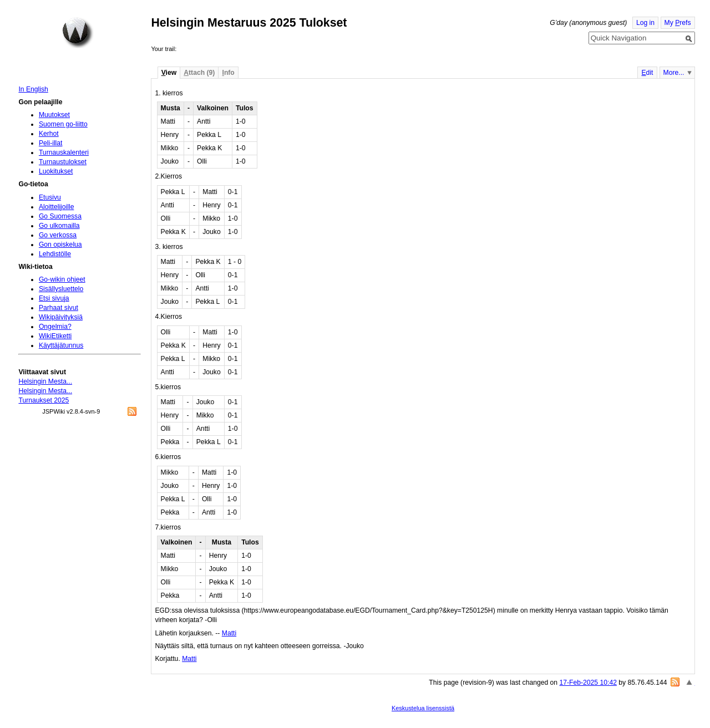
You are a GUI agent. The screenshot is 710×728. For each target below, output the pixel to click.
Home (78, 33)
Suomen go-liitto (63, 124)
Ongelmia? (55, 327)
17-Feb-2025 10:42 (588, 683)
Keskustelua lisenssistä (423, 708)
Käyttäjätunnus (61, 345)
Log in (645, 23)
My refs (678, 23)
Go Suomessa (60, 216)
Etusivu (50, 197)
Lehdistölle (55, 254)
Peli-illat (51, 143)
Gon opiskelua (60, 245)
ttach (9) (199, 73)
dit (647, 73)
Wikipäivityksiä (61, 317)
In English (33, 89)
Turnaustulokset (63, 162)
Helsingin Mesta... (45, 381)
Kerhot (49, 134)
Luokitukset (56, 171)
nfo (229, 73)
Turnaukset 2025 (44, 400)
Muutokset (54, 115)
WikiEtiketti (55, 336)
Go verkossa (58, 235)
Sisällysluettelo (61, 289)
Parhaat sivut (59, 308)
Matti (229, 633)
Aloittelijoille (57, 207)
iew (169, 73)
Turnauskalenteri (64, 152)
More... (674, 73)
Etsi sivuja (54, 298)
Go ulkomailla (59, 226)
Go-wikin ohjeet (62, 279)
